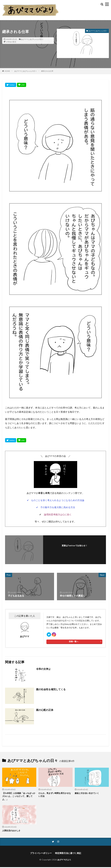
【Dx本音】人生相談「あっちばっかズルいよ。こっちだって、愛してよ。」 (19, 797)
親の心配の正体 (44, 711)
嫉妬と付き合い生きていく (87, 794)
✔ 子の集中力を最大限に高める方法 (56, 507)
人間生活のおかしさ (11, 832)
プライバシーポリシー (42, 854)
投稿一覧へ (74, 643)
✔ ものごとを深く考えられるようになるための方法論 (56, 500)
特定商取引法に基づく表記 (67, 854)
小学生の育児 (11, 42)
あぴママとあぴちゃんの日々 (32, 39)
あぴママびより (64, 860)
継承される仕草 (47, 71)
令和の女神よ (43, 670)
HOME (7, 71)
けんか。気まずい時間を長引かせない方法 (55, 796)
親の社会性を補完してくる (50, 691)
